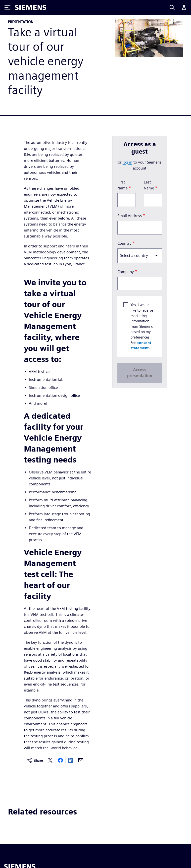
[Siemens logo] (31, 7)
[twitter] (50, 761)
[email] (81, 761)
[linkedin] (71, 761)
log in (127, 162)
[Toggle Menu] (7, 7)
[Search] (172, 7)
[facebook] (60, 761)
